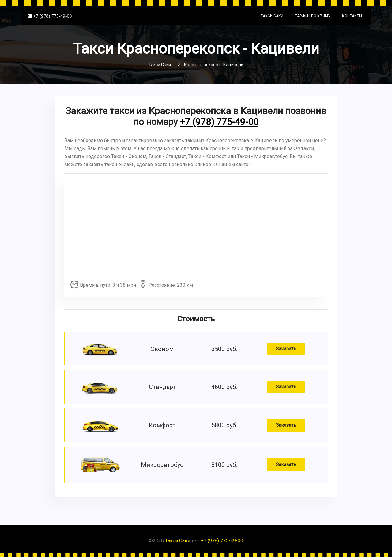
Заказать (286, 349)
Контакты (352, 16)
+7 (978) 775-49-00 (52, 16)
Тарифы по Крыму (313, 16)
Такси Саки (272, 16)
